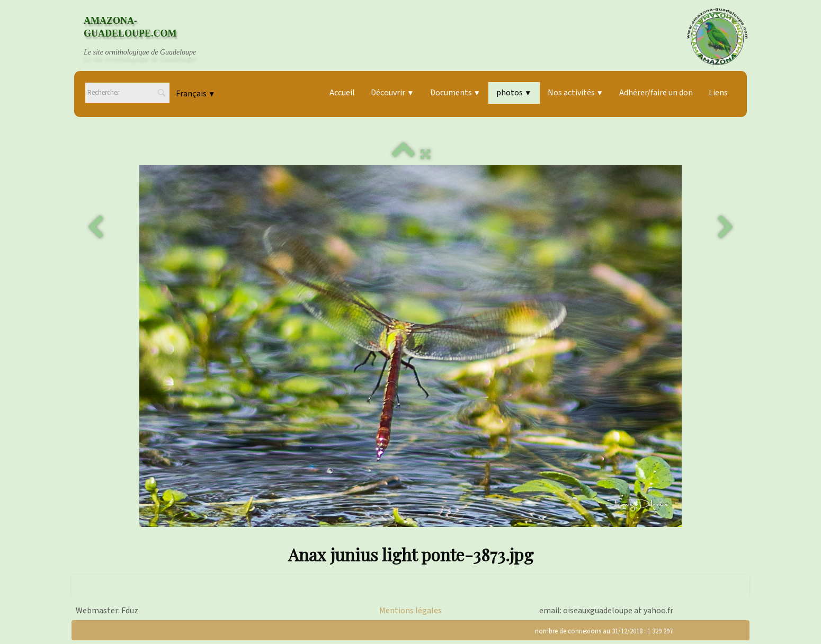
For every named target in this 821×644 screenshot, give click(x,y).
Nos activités (575, 93)
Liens (718, 93)
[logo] (150, 37)
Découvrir (392, 93)
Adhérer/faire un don (656, 93)
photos (514, 93)
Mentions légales (410, 611)
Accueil (342, 93)
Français (195, 94)
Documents (455, 93)
